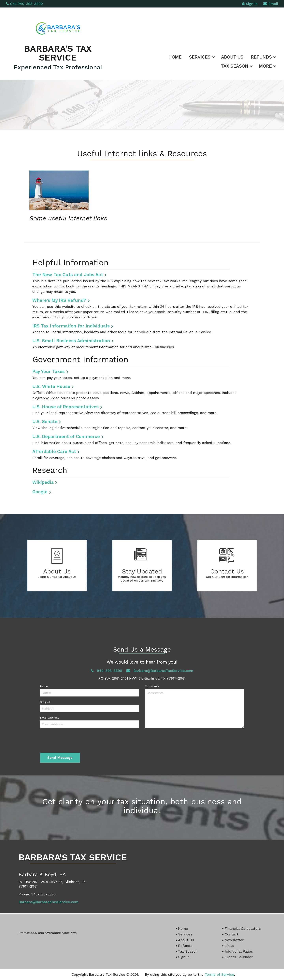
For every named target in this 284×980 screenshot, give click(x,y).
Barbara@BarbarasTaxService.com (160, 671)
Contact (232, 934)
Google (40, 492)
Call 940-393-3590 (24, 4)
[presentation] (70, 741)
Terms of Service (219, 974)
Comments (152, 686)
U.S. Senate (45, 421)
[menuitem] (175, 56)
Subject (45, 702)
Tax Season (235, 66)
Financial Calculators (243, 928)
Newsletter (234, 940)
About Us (232, 57)
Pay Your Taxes (49, 371)
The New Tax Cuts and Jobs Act (68, 275)
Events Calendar (239, 957)
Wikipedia (43, 482)
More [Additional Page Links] (265, 66)
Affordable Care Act (54, 451)
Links (229, 946)
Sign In (250, 4)
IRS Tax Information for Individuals (71, 326)
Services (200, 57)
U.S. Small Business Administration (71, 341)
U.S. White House (51, 386)
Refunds (261, 57)
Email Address (49, 718)
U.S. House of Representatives (65, 407)
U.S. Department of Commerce (66, 436)
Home (175, 57)
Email (271, 4)
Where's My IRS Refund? (59, 300)
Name (44, 686)
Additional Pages (239, 951)
